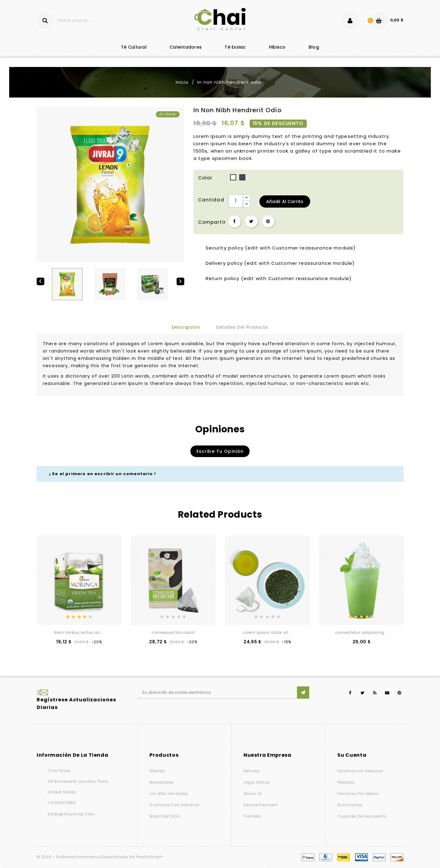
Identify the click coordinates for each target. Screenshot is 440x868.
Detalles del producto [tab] (242, 327)
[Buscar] (74, 20)
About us (253, 794)
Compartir (235, 221)
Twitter (363, 693)
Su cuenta (352, 755)
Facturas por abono (358, 794)
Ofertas (157, 771)
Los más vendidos (169, 794)
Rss (375, 693)
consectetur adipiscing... (362, 632)
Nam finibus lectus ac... (79, 632)
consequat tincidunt (173, 632)
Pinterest (268, 221)
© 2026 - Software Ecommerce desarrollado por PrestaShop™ (100, 857)
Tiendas (252, 816)
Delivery (252, 771)
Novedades (161, 782)
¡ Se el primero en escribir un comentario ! (103, 474)
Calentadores (186, 47)
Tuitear (251, 221)
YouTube (387, 693)
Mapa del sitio (165, 816)
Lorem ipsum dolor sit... (267, 632)
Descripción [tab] (186, 327)
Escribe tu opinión (220, 451)
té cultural (134, 47)
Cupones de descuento (362, 816)
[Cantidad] (236, 201)
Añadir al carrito (285, 201)
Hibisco (277, 47)
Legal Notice (257, 782)
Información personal (360, 771)
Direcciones (350, 805)
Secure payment (261, 805)
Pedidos (346, 782)
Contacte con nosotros (174, 805)
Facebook (350, 693)
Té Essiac (235, 47)
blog (314, 47)
